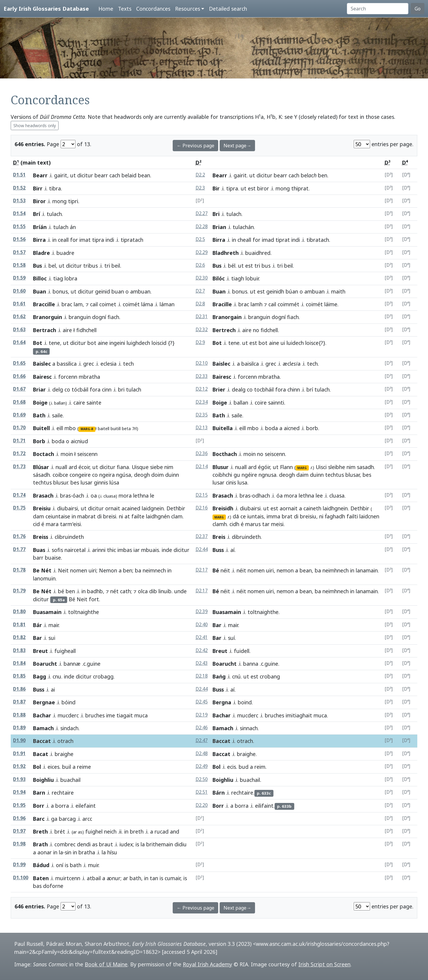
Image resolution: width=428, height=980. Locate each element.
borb (312, 428)
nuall (61, 467)
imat (85, 240)
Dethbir (176, 508)
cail (94, 304)
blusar (353, 475)
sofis (57, 550)
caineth (312, 508)
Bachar (42, 715)
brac (67, 304)
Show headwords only (35, 126)
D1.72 (19, 453)
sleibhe (337, 467)
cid (36, 524)
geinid (103, 291)
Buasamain (47, 612)
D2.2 (200, 175)
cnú (236, 676)
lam (78, 304)
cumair (173, 878)
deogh (142, 475)
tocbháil (264, 389)
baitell (104, 429)
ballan (241, 403)
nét (114, 591)
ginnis (101, 482)
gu (237, 475)
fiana (123, 467)
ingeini (117, 343)
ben (323, 175)
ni (121, 516)
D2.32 (202, 330)
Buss (218, 550)
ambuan (140, 291)
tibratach (318, 240)
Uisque (140, 467)
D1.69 (19, 415)
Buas (39, 550)
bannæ (72, 664)
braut (106, 844)
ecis (232, 767)
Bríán (40, 227)
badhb (95, 591)
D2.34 (202, 402)
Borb (39, 441)
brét (60, 831)
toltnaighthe (263, 612)
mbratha (269, 377)
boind (245, 702)
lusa (242, 482)
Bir (216, 188)
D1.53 (19, 201)
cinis (231, 482)
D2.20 (202, 805)
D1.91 (19, 753)
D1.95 (19, 805)
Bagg (40, 676)
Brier (219, 389)
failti (352, 516)
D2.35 (202, 415)
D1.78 (19, 570)
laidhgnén (158, 516)
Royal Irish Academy (207, 964)
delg (58, 389)
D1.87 (19, 702)
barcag (67, 819)
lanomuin (44, 578)
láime (331, 304)
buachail (250, 780)
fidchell (269, 330)
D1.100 (21, 878)
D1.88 (19, 715)
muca (320, 715)
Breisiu (42, 508)
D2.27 (202, 213)
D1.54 (19, 213)
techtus (42, 482)
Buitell (41, 428)
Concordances (153, 9)
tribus (91, 266)
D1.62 (19, 317)
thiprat (300, 188)
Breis (219, 537)
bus (266, 266)
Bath (39, 415)
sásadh (41, 475)
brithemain (160, 844)
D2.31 (202, 317)
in (54, 240)
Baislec (42, 364)
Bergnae (44, 702)
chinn (294, 389)
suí (231, 638)
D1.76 (19, 536)
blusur (60, 482)
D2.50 (202, 779)
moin (67, 454)
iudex (126, 844)
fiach (113, 317)
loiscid (159, 343)
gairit (61, 175)
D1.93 (19, 779)
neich (110, 831)
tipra (232, 188)
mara (52, 524)
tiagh (238, 278)
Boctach (44, 454)
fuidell (242, 651)
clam (177, 516)
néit (225, 570)
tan (154, 878)
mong (283, 188)
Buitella (223, 428)
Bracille (222, 304)
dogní (99, 317)
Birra (39, 240)
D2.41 (202, 637)
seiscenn (275, 454)
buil (67, 767)
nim (169, 467)
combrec (65, 844)
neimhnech (336, 570)
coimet (108, 304)
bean (144, 175)
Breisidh (223, 508)
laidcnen (369, 516)
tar (266, 524)
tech (312, 364)
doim (158, 475)
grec (89, 364)
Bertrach (45, 330)
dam (38, 516)
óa (280, 495)
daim (302, 475)
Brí (37, 214)
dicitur (85, 175)
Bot (38, 343)
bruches (95, 715)
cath (125, 591)
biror (263, 188)
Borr (39, 806)
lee (319, 495)
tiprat (283, 240)
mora (125, 495)
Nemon (108, 570)
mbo (70, 428)
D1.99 (19, 865)
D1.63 (19, 330)
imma (273, 516)
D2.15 (202, 495)
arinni (99, 550)
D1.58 (19, 265)
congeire (80, 475)
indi (110, 240)
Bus (37, 266)
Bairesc (42, 377)
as (95, 844)
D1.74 (19, 495)
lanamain (367, 570)
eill (60, 428)
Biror (39, 201)
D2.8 (200, 304)
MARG (302, 468)
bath (76, 865)
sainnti (276, 403)
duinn (172, 475)
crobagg (103, 676)
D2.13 (202, 428)
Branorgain (227, 317)
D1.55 (19, 227)
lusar (86, 482)
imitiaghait (299, 715)
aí (232, 550)
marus (253, 524)
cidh (234, 524)
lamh (257, 304)
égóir (264, 467)
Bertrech (224, 330)
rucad (162, 831)
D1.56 (19, 239)
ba (138, 570)
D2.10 (202, 363)
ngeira (107, 475)
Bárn (219, 793)
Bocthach (225, 454)
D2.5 (200, 239)
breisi (110, 516)
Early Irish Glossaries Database (46, 8)
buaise (53, 558)
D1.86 (19, 689)
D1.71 (19, 441)
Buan (40, 291)
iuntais (255, 516)
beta (126, 429)
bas (37, 886)
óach (78, 495)
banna (251, 664)
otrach (245, 741)
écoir (84, 467)
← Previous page (195, 146)
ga (54, 819)
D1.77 (19, 549)
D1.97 (19, 831)
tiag (58, 278)
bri (121, 389)
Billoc (40, 278)
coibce (60, 475)
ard (73, 467)
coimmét (288, 304)
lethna (141, 495)
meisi (277, 524)
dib (153, 591)
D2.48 (202, 753)
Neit (63, 570)
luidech (295, 343)
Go (418, 9)
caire (79, 403)
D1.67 (19, 389)
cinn (107, 389)
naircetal (75, 550)
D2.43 (202, 663)
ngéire (249, 475)
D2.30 (202, 278)
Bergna (222, 702)
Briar (39, 389)
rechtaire (242, 793)
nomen (79, 570)
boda (272, 428)
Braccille (44, 304)
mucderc (68, 715)
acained (131, 508)
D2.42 (202, 650)
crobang (270, 676)
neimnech (154, 570)
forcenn (68, 377)
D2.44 (202, 549)
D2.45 (202, 702)
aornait (289, 508)
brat (287, 516)
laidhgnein (335, 508)
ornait (113, 508)
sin (68, 852)
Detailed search (228, 9)
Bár (37, 625)
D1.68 (19, 402)
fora (95, 389)
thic (111, 550)
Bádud (41, 865)
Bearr (40, 175)
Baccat (42, 741)
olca (143, 591)
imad (268, 240)
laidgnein (153, 508)
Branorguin (48, 317)
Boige (40, 403)
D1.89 (19, 728)
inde (167, 550)
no (256, 330)
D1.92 (19, 766)
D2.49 (202, 766)
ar (126, 878)
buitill (116, 429)
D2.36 (202, 453)
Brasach (43, 495)
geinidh (275, 291)
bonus (60, 291)
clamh (220, 524)
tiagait (125, 715)
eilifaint (264, 806)
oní (60, 865)
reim (260, 767)
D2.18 (202, 676)
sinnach (249, 728)
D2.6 (200, 265)
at (127, 516)
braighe (246, 754)
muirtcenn (68, 878)
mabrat (86, 516)
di (99, 516)
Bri (216, 214)
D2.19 (202, 715)
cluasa (337, 495)
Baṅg (219, 676)
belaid (129, 175)
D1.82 (19, 637)
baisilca (250, 364)
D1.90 (19, 740)
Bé (216, 570)
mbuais (150, 550)
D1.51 (19, 175)
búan (292, 291)
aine (103, 343)
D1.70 (19, 428)
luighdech (138, 343)
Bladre (41, 253)
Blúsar (41, 467)
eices (53, 767)
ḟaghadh (335, 516)
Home (106, 9)
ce (243, 516)
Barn (39, 793)
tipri (73, 201)
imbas (125, 550)
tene (54, 343)
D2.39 (202, 611)
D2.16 (202, 508)
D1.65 (19, 363)
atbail (94, 878)
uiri (92, 570)
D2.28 (202, 227)
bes (75, 482)
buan (118, 291)
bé (61, 591)
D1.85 (19, 676)
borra (62, 806)
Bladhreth (226, 253)
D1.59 (19, 278)
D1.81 (19, 625)
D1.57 (19, 252)
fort (94, 599)
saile (57, 415)
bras (65, 495)
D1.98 (19, 844)
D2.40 (202, 625)
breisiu (308, 516)
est (252, 188)
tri (107, 266)
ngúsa (124, 475)
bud (244, 767)
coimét (131, 304)
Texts (125, 9)
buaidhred (258, 253)
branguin (80, 317)
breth (137, 831)
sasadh (365, 467)
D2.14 (202, 467)
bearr (101, 175)
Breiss (41, 537)
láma (147, 304)
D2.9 (200, 342)
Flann (286, 467)
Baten (41, 878)
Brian (219, 227)
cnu (57, 676)
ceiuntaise (58, 516)
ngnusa (267, 475)
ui (283, 343)
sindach (69, 728)
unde (180, 591)
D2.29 (202, 252)
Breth (40, 831)
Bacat (41, 754)
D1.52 (19, 188)
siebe (156, 467)
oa (94, 495)
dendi (84, 844)
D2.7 (200, 291)
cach (115, 175)
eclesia (108, 364)
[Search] (378, 9)
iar (137, 550)
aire (67, 330)
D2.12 (202, 389)
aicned (292, 428)
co (67, 389)
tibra (55, 188)
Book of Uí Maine (106, 964)
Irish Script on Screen (324, 964)
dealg (239, 389)
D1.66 (19, 376)
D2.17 (202, 570)
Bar (217, 625)
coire (261, 403)
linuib (165, 591)
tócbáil (80, 389)
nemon (285, 570)
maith (338, 291)
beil (116, 266)
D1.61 (19, 304)
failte (138, 516)
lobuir (252, 278)
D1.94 (19, 792)
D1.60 (19, 291)
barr (38, 558)
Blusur (221, 467)
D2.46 (202, 728)
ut (73, 175)
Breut (40, 651)
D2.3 (200, 188)
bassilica (67, 364)
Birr (38, 188)
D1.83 (19, 650)
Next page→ (237, 146)
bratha (87, 852)
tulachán (243, 227)
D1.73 (19, 467)
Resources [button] (188, 9)
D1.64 (19, 342)
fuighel (94, 831)
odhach (261, 495)
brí (310, 389)
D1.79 (19, 591)
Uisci (321, 467)
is (137, 844)
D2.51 (202, 792)
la (143, 844)
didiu (181, 844)
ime (111, 715)
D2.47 (202, 740)
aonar (45, 852)
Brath (40, 844)
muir (93, 865)
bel (52, 266)
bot (92, 343)
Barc (39, 819)
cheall (244, 240)
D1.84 (19, 663)
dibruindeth (246, 537)
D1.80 (19, 611)
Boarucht (45, 664)
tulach (54, 214)
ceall (63, 240)
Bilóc (219, 278)
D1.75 (19, 508)
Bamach (43, 728)
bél (232, 266)
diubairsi (67, 508)
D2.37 (202, 536)
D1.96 (19, 818)
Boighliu (43, 780)
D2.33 (202, 376)
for (74, 240)
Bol (37, 767)
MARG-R (87, 429)
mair (53, 625)
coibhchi (222, 475)
